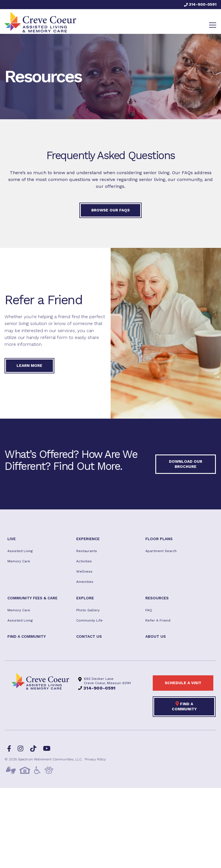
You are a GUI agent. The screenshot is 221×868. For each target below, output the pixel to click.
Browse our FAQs (110, 210)
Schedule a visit (183, 683)
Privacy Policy (95, 759)
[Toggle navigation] (213, 25)
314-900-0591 (200, 4)
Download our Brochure (186, 464)
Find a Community (184, 706)
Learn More (29, 365)
